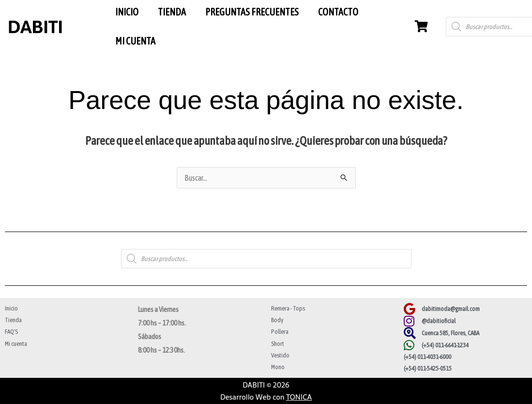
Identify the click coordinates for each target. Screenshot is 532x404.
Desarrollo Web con (266, 397)
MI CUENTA (135, 41)
